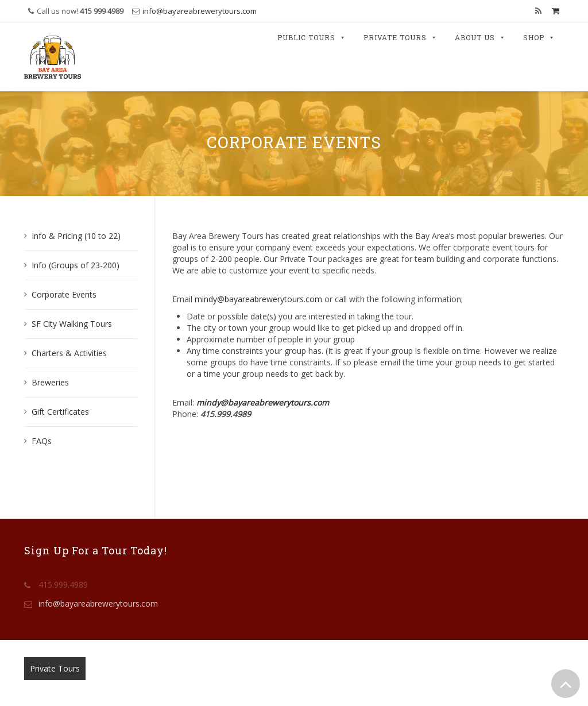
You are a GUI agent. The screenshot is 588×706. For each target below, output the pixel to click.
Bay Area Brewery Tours (292, 686)
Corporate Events (64, 294)
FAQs (42, 441)
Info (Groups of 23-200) (76, 265)
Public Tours (312, 38)
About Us (480, 38)
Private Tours (401, 38)
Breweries (50, 382)
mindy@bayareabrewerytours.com (258, 299)
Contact (163, 668)
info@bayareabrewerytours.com (200, 11)
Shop (539, 38)
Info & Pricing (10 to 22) (76, 236)
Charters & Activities (69, 353)
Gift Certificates (60, 412)
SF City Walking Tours (72, 324)
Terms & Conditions (227, 668)
